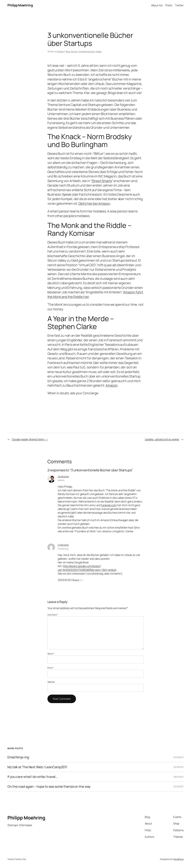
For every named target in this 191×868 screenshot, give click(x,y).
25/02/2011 (179, 786)
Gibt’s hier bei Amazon (94, 203)
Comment (53, 615)
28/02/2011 (179, 777)
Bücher (74, 51)
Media (99, 51)
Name (51, 654)
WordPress (179, 859)
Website (51, 682)
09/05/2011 (178, 757)
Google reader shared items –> (30, 439)
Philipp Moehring (20, 5)
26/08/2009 (63, 477)
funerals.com (109, 505)
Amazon (112, 385)
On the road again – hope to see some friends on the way (49, 787)
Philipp (60, 51)
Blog (68, 51)
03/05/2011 (179, 767)
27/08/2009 (63, 545)
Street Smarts (102, 181)
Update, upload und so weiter (162, 439)
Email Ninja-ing (18, 757)
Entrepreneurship (87, 51)
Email (51, 668)
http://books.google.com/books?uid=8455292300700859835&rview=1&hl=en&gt (87, 568)
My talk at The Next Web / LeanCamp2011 (37, 767)
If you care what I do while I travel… (32, 777)
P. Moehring (63, 549)
